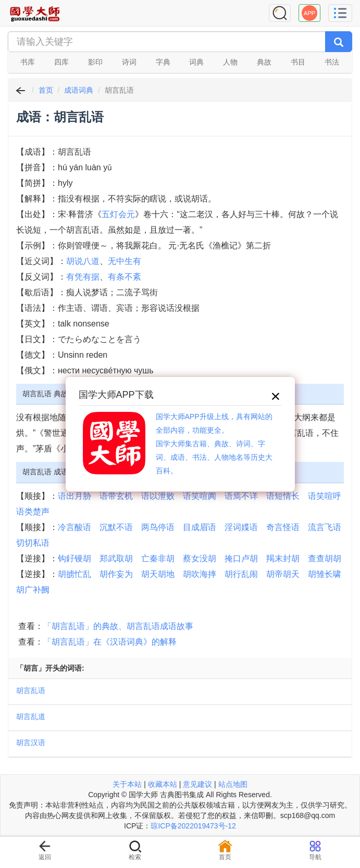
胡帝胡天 (283, 574)
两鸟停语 (158, 527)
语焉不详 (241, 496)
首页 (46, 90)
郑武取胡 (116, 558)
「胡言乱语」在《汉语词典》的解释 (110, 642)
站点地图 (233, 784)
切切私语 (33, 543)
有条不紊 (125, 277)
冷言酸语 (75, 527)
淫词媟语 (241, 527)
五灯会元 (118, 214)
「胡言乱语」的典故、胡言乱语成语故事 (118, 626)
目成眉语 (200, 527)
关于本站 (127, 784)
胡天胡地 (158, 574)
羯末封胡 (283, 558)
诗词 (129, 62)
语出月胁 (75, 496)
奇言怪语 (283, 527)
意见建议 (197, 784)
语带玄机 (116, 496)
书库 (28, 62)
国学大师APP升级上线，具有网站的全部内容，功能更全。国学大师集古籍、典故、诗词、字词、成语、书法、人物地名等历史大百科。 (214, 444)
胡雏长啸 (325, 574)
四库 (61, 62)
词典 (196, 62)
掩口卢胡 (241, 558)
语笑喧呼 (325, 496)
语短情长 (283, 496)
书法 (332, 62)
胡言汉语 (31, 743)
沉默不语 (116, 527)
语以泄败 (158, 496)
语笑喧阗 (200, 496)
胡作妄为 (116, 574)
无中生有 (125, 261)
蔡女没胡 (200, 558)
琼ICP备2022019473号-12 (193, 826)
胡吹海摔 (200, 574)
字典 (163, 62)
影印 (95, 62)
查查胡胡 (325, 558)
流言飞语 (325, 527)
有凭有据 (83, 277)
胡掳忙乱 (75, 574)
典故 (264, 62)
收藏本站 (163, 784)
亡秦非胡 (158, 558)
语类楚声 (33, 512)
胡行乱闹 (241, 574)
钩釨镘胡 (75, 558)
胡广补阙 (33, 590)
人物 (230, 62)
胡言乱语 (31, 690)
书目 (298, 62)
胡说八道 (83, 261)
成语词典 (79, 90)
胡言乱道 (31, 716)
